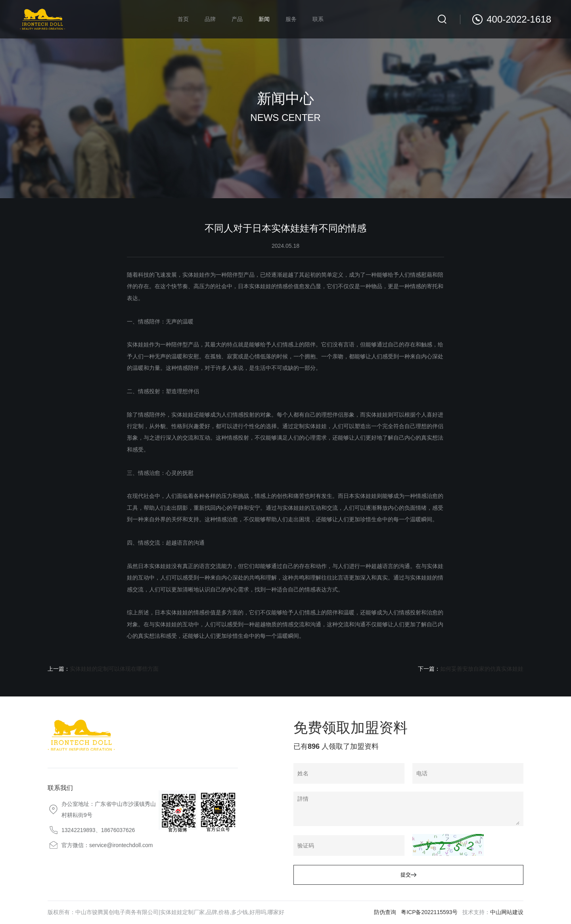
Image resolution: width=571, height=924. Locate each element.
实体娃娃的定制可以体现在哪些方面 (114, 669)
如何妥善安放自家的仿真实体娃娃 (482, 669)
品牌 (210, 19)
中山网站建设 (507, 912)
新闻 (264, 19)
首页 (183, 19)
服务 (291, 19)
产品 (237, 19)
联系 (318, 19)
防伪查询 (385, 912)
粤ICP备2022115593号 (429, 912)
